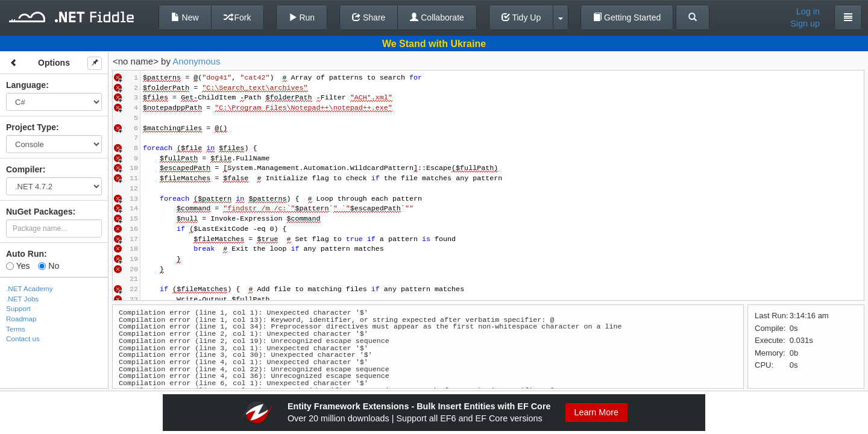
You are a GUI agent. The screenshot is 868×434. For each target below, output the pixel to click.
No (49, 266)
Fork (237, 17)
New (185, 17)
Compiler (24, 169)
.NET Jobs (22, 299)
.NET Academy (30, 288)
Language (26, 85)
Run (302, 17)
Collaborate (437, 17)
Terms (16, 329)
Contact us (23, 338)
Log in (808, 11)
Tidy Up (521, 17)
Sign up (805, 24)
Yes (18, 266)
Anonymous (196, 61)
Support (18, 308)
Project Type (31, 127)
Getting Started (627, 17)
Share (369, 17)
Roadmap (21, 319)
